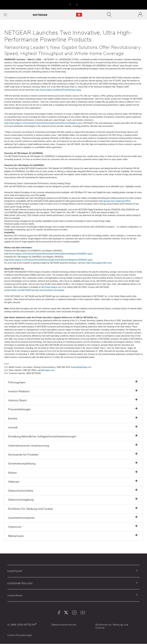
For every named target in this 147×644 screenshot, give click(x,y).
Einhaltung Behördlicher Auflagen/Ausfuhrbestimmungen (42, 436)
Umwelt (13, 428)
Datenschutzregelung (21, 500)
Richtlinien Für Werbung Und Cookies (31, 509)
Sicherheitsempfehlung (22, 464)
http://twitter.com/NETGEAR (19, 290)
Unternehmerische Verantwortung (29, 446)
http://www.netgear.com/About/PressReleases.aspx (58, 90)
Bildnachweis (16, 536)
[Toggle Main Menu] (5, 15)
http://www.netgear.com (51, 287)
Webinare (14, 482)
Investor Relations (19, 391)
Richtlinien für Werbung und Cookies (112, 626)
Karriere (13, 419)
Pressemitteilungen (19, 409)
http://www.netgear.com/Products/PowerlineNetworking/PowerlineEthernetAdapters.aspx (43, 123)
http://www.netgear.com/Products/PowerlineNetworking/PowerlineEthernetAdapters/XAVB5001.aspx (48, 254)
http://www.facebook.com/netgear (50, 290)
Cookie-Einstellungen (20, 635)
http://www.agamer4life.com (99, 263)
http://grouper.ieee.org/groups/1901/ (115, 201)
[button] (70, 4)
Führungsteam (17, 382)
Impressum (15, 527)
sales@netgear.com (46, 370)
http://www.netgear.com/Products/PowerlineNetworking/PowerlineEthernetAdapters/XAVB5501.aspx (48, 260)
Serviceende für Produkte (23, 455)
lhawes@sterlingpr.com (81, 367)
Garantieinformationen (21, 518)
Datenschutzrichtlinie (21, 491)
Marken (12, 473)
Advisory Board (17, 400)
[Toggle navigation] (110, 15)
